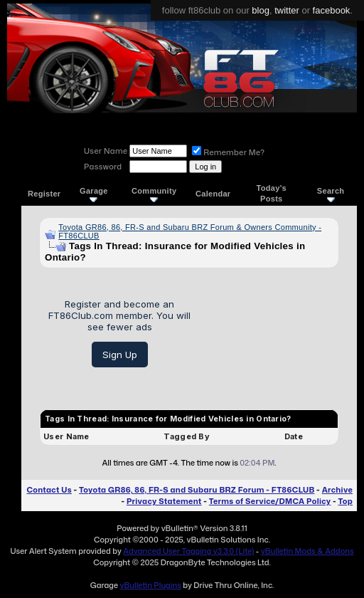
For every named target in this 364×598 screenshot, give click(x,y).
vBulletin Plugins (150, 585)
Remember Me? (228, 152)
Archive (337, 490)
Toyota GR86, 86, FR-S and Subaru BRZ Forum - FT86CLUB (197, 490)
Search (331, 194)
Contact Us (49, 490)
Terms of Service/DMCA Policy (270, 501)
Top (346, 501)
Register (44, 194)
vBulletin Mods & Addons (307, 551)
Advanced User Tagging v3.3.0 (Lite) (188, 551)
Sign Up (120, 355)
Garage (94, 194)
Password (103, 167)
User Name (106, 151)
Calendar (213, 194)
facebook (332, 10)
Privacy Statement (164, 501)
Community (154, 194)
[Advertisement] (270, 333)
